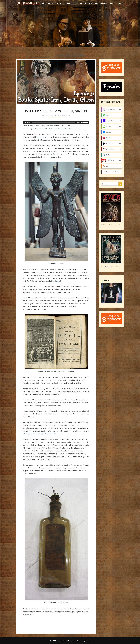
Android (52, 129)
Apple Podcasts (36, 129)
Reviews (104, 10)
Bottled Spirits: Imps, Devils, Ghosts (56, 111)
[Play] (25, 122)
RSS (66, 129)
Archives (50, 10)
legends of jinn (42, 137)
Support (66, 10)
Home (42, 10)
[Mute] (82, 122)
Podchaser (60, 129)
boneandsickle (50, 115)
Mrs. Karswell (93, 10)
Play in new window (37, 126)
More (70, 129)
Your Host (82, 10)
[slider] (53, 122)
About (58, 10)
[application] (56, 122)
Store (74, 10)
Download (48, 126)
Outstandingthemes (84, 641)
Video (112, 10)
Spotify (45, 129)
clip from (73, 145)
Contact (120, 10)
